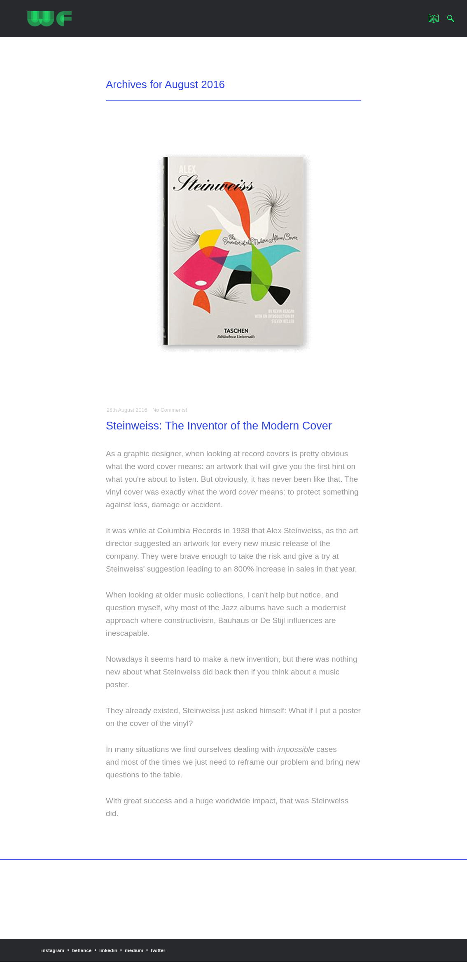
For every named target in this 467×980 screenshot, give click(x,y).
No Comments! (176, 410)
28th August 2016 (129, 410)
